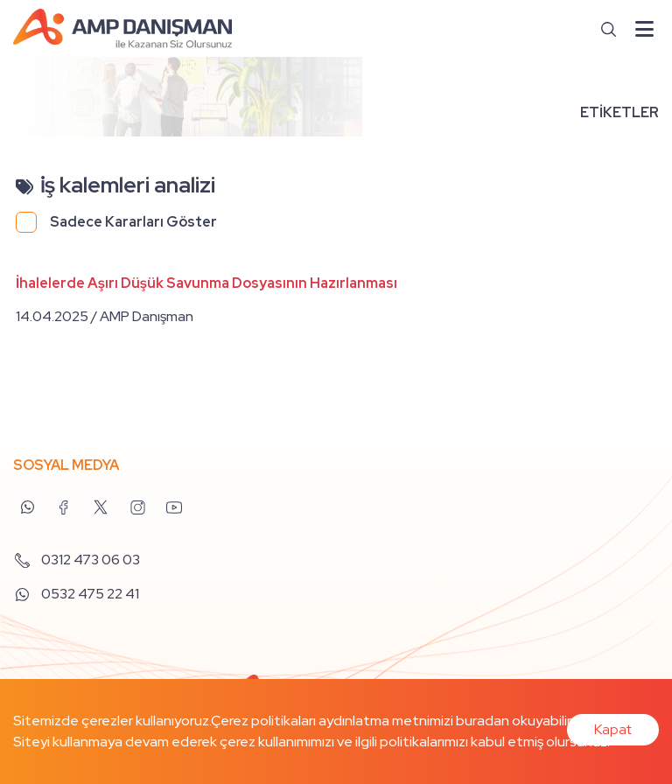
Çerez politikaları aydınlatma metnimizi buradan (360, 721)
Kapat (613, 729)
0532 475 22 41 (76, 594)
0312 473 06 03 (77, 560)
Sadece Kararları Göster (133, 222)
